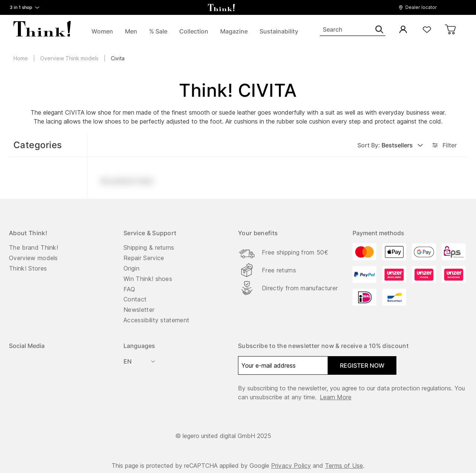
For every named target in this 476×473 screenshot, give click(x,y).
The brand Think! (33, 247)
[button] (420, 7)
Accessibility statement (156, 320)
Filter (444, 145)
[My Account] (403, 30)
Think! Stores (28, 268)
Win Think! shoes (148, 279)
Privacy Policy (291, 466)
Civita (118, 58)
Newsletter (139, 310)
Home (21, 58)
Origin (131, 268)
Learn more (336, 397)
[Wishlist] (427, 30)
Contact (135, 299)
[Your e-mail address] (283, 365)
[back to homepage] (221, 7)
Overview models (33, 258)
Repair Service (144, 258)
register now (362, 365)
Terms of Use (344, 466)
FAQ (129, 289)
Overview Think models (69, 58)
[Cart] (451, 30)
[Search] (353, 30)
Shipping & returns (149, 247)
